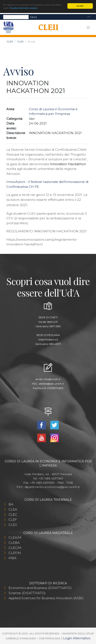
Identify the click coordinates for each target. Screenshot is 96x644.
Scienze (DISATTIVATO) (27, 593)
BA (11, 504)
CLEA (13, 509)
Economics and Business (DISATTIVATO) (40, 588)
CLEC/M (15, 548)
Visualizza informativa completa (24, 8)
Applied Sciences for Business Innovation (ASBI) (46, 598)
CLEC (13, 514)
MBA (13, 558)
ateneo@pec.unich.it (51, 384)
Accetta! (80, 6)
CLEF (13, 520)
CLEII (10, 41)
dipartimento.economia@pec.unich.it (52, 487)
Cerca (33, 17)
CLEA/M (15, 538)
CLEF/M (15, 553)
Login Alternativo (77, 638)
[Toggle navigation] (89, 17)
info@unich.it (52, 379)
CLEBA (14, 543)
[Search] (16, 17)
